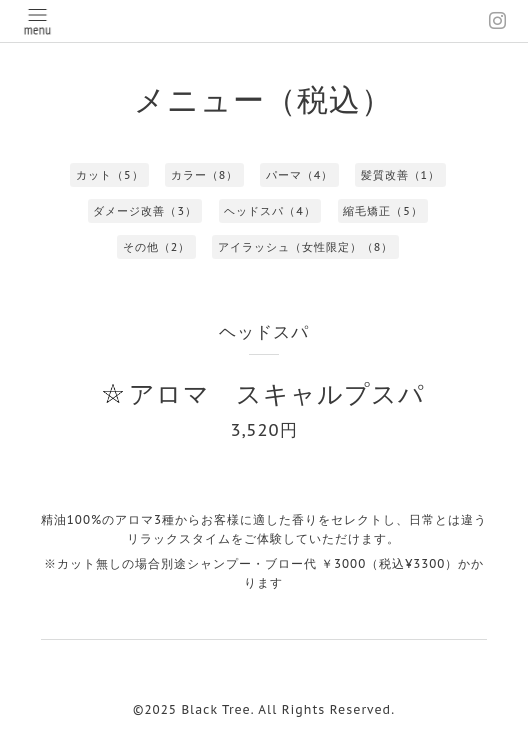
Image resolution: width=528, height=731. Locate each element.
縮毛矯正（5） (383, 211)
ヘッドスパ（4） (270, 211)
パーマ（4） (300, 175)
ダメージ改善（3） (145, 211)
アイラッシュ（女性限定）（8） (306, 247)
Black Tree (215, 709)
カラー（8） (205, 175)
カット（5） (110, 175)
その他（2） (157, 247)
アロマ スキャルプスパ (277, 393)
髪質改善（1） (401, 175)
